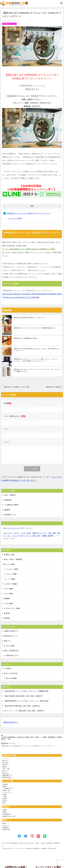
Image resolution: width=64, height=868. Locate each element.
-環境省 (4, 823)
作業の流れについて (11, 636)
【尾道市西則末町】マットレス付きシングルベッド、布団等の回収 (26, 701)
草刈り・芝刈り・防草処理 (13, 559)
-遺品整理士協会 (6, 830)
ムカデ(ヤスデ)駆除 (10, 584)
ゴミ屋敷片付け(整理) (11, 505)
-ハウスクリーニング (7, 793)
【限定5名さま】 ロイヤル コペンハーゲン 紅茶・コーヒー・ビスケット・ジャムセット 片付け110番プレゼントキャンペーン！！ (36, 360)
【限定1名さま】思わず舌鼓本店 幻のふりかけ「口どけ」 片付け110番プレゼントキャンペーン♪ (36, 350)
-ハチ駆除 (4, 797)
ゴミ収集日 (8, 668)
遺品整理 (7, 510)
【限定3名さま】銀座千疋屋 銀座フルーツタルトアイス (30, 318)
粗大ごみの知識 (11, 678)
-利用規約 (4, 812)
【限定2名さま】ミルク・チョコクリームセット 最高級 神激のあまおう (34, 328)
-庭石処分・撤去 (6, 791)
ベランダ (15, 536)
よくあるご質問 (9, 646)
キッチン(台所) (26, 533)
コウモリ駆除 (8, 603)
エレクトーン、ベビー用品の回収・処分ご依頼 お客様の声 (24, 711)
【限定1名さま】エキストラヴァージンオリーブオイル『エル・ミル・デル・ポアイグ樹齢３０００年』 (37, 370)
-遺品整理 (4, 786)
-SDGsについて (6, 825)
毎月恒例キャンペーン (9, 24)
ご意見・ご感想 (6, 769)
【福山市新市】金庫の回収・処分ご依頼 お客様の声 (22, 706)
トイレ (8, 536)
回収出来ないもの (12, 655)
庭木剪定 (7, 618)
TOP (31, 738)
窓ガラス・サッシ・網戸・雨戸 (30, 536)
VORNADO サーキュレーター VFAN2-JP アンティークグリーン (29, 213)
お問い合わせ (5, 773)
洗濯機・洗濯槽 (47, 536)
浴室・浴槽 (52, 533)
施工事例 (4, 767)
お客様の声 (5, 765)
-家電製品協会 (5, 827)
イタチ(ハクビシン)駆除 (12, 608)
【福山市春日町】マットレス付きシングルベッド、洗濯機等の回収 (26, 691)
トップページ (5, 759)
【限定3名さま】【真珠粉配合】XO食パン (26, 338)
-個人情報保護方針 (7, 814)
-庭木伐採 (4, 799)
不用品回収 (8, 500)
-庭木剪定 (4, 801)
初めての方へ (5, 761)
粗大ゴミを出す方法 (11, 673)
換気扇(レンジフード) (39, 533)
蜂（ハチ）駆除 (9, 564)
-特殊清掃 (4, 795)
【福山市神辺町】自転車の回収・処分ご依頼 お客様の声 (23, 696)
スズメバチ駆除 (11, 574)
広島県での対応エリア (11, 631)
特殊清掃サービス (10, 515)
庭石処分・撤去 (9, 555)
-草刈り (4, 803)
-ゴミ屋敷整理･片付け (7, 789)
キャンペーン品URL (15, 218)
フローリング (8, 533)
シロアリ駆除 (8, 589)
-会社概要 (4, 810)
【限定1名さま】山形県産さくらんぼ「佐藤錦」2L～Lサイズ (18, 387)
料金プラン (8, 641)
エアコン (17, 533)
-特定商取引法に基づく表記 (9, 816)
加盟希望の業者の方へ (11, 722)
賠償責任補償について (7, 775)
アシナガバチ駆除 (12, 569)
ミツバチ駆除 (11, 579)
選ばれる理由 (5, 763)
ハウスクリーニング (13, 528)
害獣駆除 (7, 599)
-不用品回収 (5, 784)
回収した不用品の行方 (11, 651)
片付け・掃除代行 (10, 495)
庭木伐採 (7, 613)
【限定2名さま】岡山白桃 (53, 387)
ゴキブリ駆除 (8, 594)
